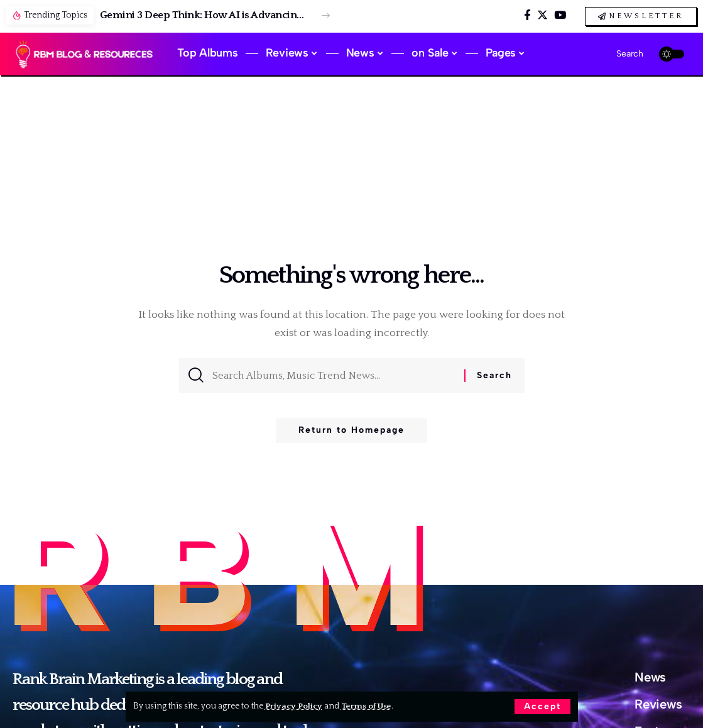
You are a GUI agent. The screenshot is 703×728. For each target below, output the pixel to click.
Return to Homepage (351, 433)
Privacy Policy (294, 706)
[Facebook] (527, 15)
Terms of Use (368, 706)
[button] (326, 15)
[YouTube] (560, 15)
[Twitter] (542, 15)
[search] (619, 54)
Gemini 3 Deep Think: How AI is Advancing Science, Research (204, 15)
